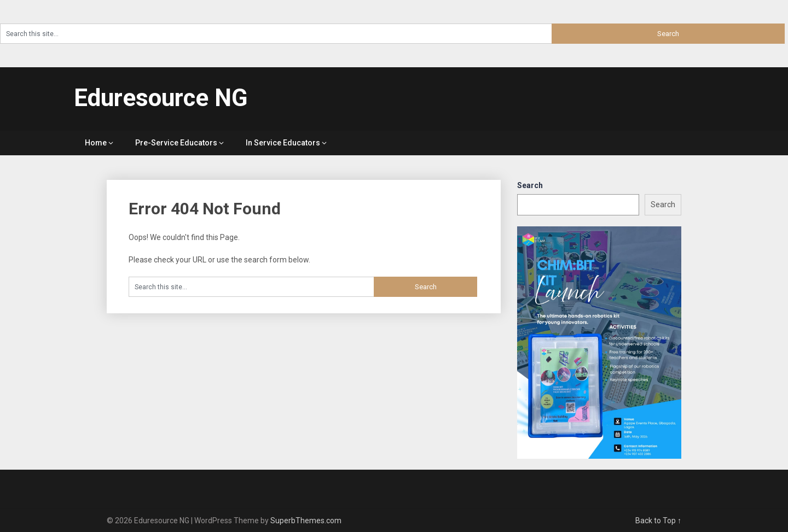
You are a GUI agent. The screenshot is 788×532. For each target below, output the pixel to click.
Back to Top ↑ (658, 521)
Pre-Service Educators (176, 143)
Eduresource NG (161, 98)
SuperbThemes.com (306, 521)
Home (96, 143)
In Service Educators (283, 143)
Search (530, 185)
